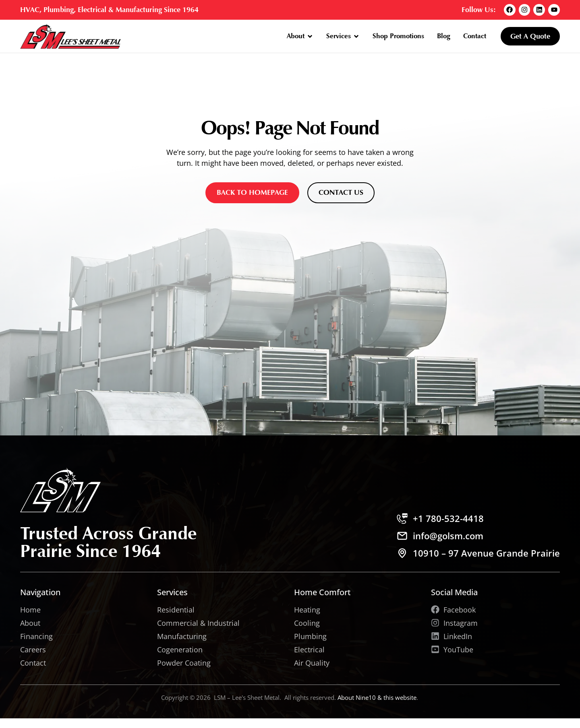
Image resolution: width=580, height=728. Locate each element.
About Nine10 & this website (377, 697)
